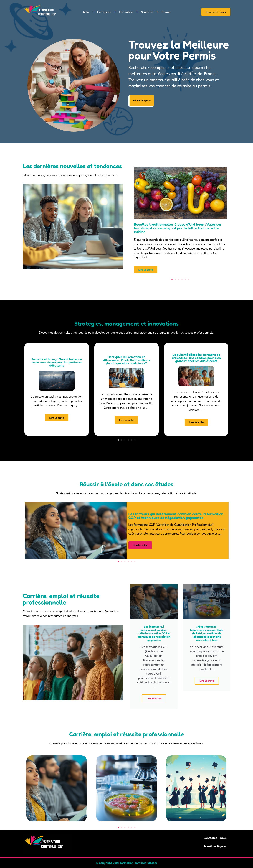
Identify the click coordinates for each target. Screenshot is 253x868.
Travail (166, 12)
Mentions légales (215, 846)
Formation (126, 12)
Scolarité (147, 12)
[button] (172, 279)
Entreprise (104, 12)
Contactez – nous (215, 838)
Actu (86, 12)
